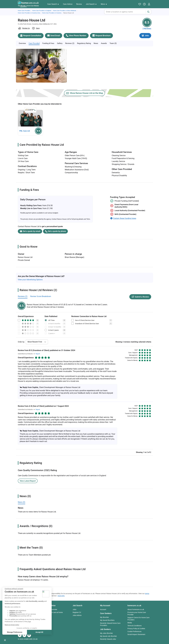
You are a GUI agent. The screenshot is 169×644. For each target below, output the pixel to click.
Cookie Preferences (134, 631)
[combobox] (106, 12)
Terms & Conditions (134, 626)
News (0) (22, 502)
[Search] (148, 12)
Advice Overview (51, 609)
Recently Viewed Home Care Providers (110, 624)
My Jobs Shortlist (106, 633)
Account (103, 609)
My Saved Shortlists (107, 620)
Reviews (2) (23, 296)
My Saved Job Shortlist (108, 636)
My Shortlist (104, 617)
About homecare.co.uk (136, 609)
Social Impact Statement (136, 634)
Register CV (77, 612)
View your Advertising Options (30, 280)
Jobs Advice (77, 615)
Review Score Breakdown (41, 296)
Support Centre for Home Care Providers (138, 619)
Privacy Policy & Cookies (136, 629)
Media (130, 623)
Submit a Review (140, 297)
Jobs (74, 609)
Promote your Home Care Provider (137, 613)
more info (61, 596)
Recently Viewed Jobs (108, 639)
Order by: (21, 342)
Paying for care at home (54, 612)
